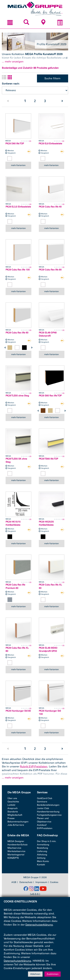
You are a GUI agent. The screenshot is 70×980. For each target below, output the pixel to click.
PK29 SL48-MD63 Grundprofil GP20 (48, 649)
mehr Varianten (18, 165)
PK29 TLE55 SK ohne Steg (16, 460)
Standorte (13, 812)
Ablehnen (35, 974)
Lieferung (42, 851)
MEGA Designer (16, 841)
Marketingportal (16, 855)
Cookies (54, 882)
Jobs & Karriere (16, 825)
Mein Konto (43, 861)
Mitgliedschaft (15, 815)
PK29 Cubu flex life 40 (50, 207)
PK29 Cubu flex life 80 (50, 270)
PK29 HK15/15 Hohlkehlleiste (13, 523)
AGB (14, 882)
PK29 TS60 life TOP (48, 459)
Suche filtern (52, 78)
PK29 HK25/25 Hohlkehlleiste (46, 523)
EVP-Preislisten (45, 828)
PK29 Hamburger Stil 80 (18, 711)
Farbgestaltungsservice (49, 815)
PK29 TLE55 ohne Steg (17, 396)
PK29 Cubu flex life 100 (18, 270)
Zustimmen (53, 974)
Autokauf (42, 825)
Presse (11, 818)
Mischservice (14, 848)
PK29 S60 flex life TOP (50, 396)
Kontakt (41, 865)
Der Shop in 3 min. (47, 841)
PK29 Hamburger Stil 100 (50, 712)
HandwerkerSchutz (17, 845)
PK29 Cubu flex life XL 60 (50, 586)
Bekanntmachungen (18, 822)
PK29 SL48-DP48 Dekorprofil (48, 334)
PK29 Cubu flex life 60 (17, 333)
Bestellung (42, 848)
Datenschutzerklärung (39, 925)
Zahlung (41, 858)
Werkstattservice (16, 851)
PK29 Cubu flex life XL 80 (17, 649)
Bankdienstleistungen (48, 805)
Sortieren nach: (11, 84)
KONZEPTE (13, 858)
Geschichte (13, 802)
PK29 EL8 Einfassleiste (50, 144)
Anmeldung (43, 845)
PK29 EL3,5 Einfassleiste (18, 207)
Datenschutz (26, 882)
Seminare (42, 802)
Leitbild (11, 805)
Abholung (42, 855)
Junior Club (43, 808)
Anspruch (13, 808)
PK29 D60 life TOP (15, 144)
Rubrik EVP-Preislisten (34, 767)
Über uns (12, 798)
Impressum (41, 882)
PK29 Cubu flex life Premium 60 (15, 586)
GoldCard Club (45, 798)
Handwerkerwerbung (48, 812)
